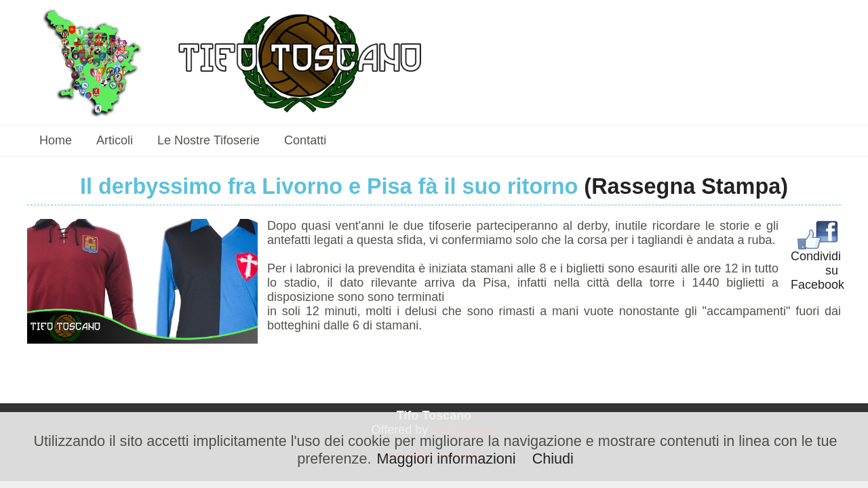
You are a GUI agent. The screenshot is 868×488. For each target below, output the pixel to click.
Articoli (115, 140)
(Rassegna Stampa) (686, 186)
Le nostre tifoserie (209, 140)
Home (56, 140)
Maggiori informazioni (446, 459)
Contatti (305, 140)
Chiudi (553, 459)
